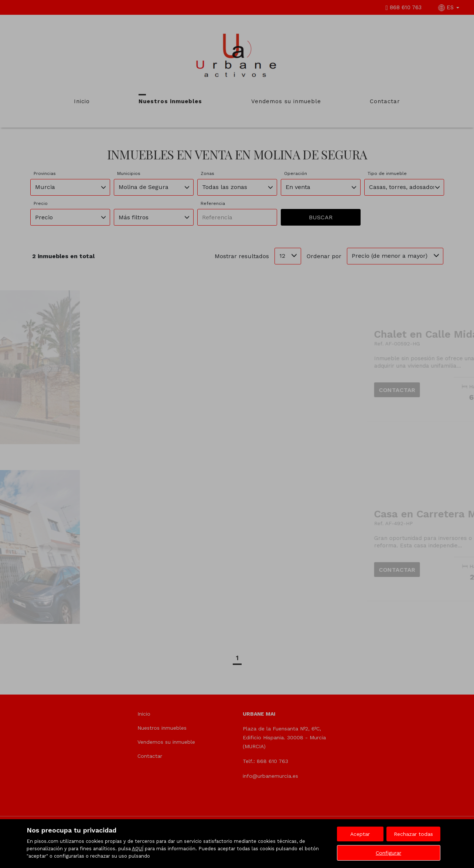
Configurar (388, 853)
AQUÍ (138, 849)
